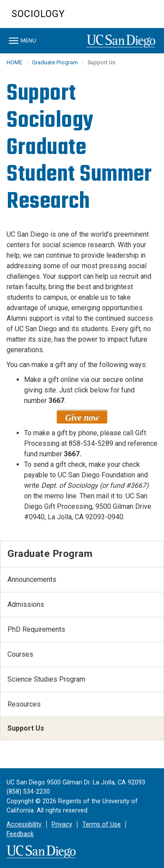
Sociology (38, 14)
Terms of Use (101, 824)
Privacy (62, 824)
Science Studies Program (46, 679)
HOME (14, 62)
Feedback (20, 834)
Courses (20, 654)
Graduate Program (55, 62)
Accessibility (24, 824)
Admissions (26, 604)
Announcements (32, 579)
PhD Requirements (36, 629)
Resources (24, 704)
